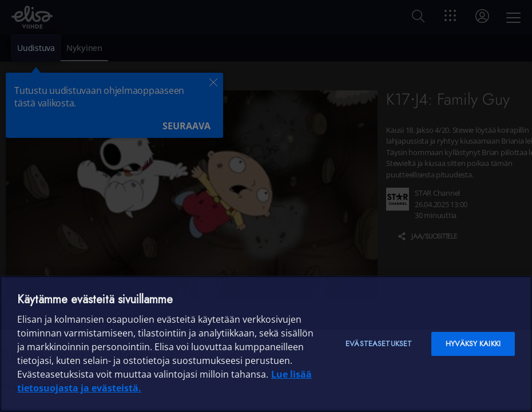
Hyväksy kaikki (473, 344)
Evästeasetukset (379, 344)
